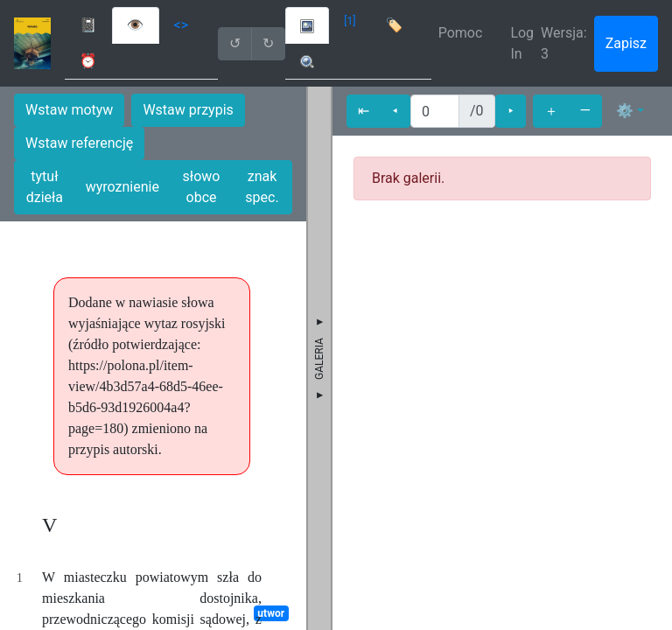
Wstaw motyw (69, 110)
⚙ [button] (625, 111)
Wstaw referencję (79, 143)
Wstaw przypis (188, 110)
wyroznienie (122, 187)
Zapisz (626, 43)
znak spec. (262, 187)
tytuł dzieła (45, 187)
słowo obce (202, 187)
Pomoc (461, 33)
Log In (522, 43)
